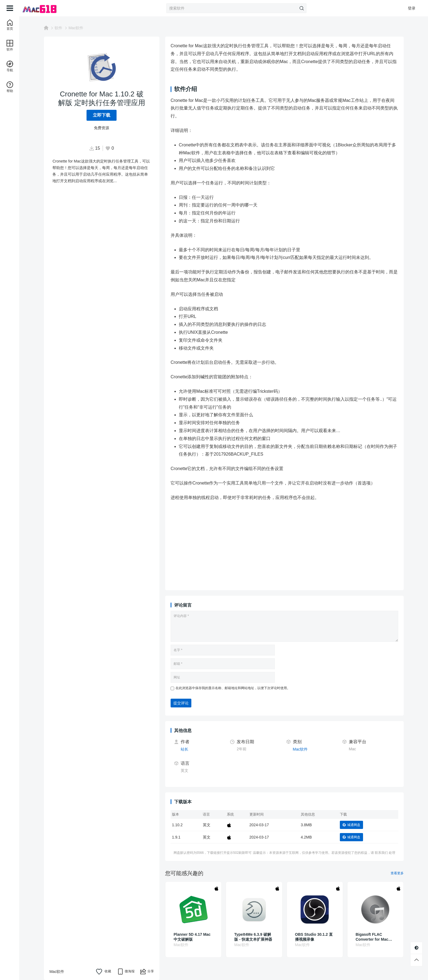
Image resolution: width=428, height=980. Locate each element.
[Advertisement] (298, 547)
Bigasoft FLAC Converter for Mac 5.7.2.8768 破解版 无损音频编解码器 (375, 937)
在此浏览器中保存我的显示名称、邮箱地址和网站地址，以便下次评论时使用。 (233, 688)
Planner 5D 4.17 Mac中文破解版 (192, 937)
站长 (185, 749)
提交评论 (181, 703)
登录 (412, 8)
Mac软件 (76, 28)
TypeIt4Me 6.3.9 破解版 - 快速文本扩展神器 (253, 937)
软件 (58, 28)
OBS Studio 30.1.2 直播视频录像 (314, 937)
